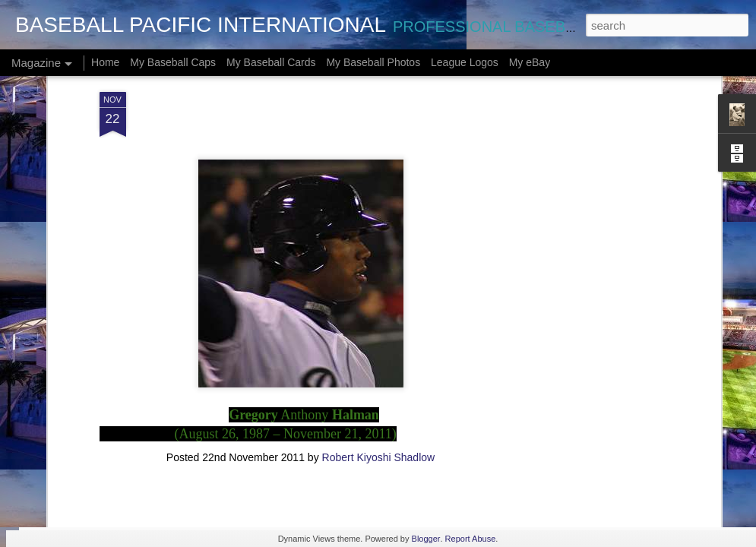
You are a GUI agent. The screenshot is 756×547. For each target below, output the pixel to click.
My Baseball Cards (271, 62)
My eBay (530, 62)
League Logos (465, 62)
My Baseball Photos (373, 62)
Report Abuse (471, 539)
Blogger (426, 539)
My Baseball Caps (173, 62)
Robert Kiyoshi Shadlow (379, 343)
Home (105, 62)
